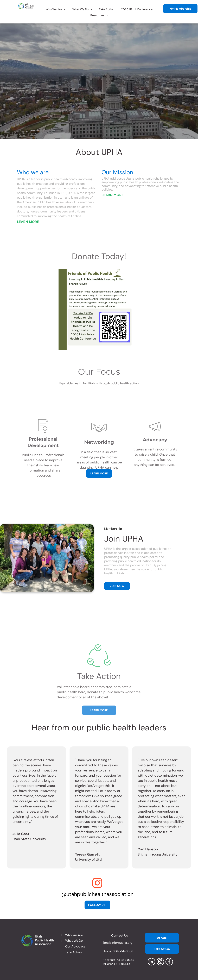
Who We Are (74, 935)
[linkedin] (151, 962)
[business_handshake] (99, 466)
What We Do (74, 941)
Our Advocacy (75, 946)
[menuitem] (56, 9)
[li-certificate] (43, 463)
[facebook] (169, 962)
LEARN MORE (28, 222)
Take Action (73, 952)
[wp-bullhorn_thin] (155, 464)
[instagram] (160, 962)
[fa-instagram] (97, 888)
